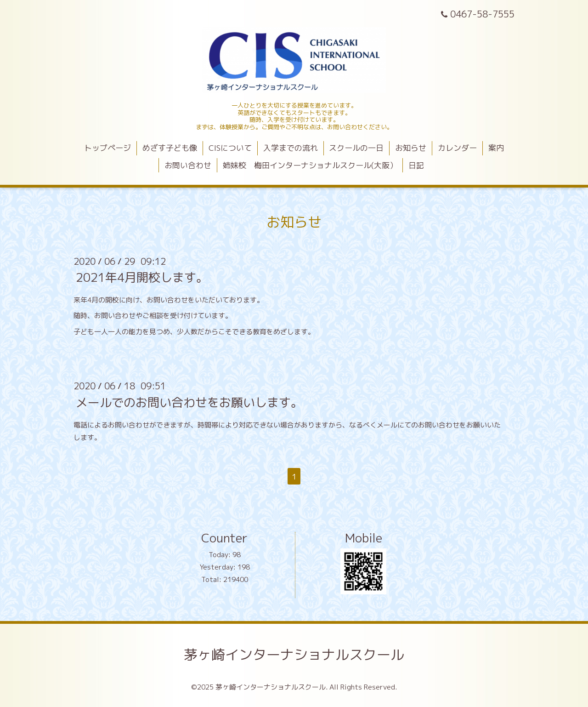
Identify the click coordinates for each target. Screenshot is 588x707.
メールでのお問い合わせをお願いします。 (189, 402)
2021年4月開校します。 (142, 277)
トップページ (107, 148)
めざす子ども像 (170, 148)
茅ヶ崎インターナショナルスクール (294, 655)
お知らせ (411, 148)
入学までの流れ (291, 148)
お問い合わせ (188, 165)
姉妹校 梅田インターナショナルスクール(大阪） (310, 165)
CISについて (230, 148)
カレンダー (457, 148)
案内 (496, 148)
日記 (416, 165)
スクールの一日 (356, 148)
